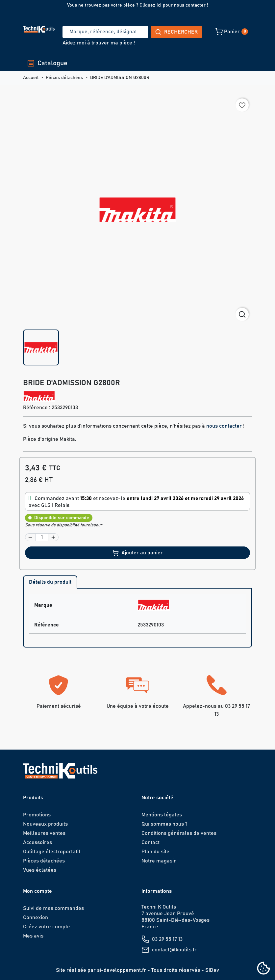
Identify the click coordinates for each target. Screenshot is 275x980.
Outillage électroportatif (52, 852)
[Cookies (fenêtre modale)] (263, 969)
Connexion (36, 917)
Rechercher (128, 32)
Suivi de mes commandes (53, 908)
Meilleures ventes (44, 833)
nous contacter (224, 426)
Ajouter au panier (137, 553)
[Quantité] (42, 537)
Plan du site (155, 852)
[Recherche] (81, 32)
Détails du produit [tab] (50, 582)
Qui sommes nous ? (164, 824)
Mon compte (37, 891)
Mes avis (33, 936)
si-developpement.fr (122, 970)
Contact (150, 842)
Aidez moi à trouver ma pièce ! (99, 43)
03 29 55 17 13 (167, 939)
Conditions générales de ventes (179, 833)
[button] (185, 32)
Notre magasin (159, 861)
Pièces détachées (44, 861)
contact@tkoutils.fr (174, 950)
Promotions (37, 815)
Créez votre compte (47, 927)
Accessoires (37, 842)
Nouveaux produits (45, 824)
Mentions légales (162, 815)
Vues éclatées (40, 870)
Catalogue (47, 63)
